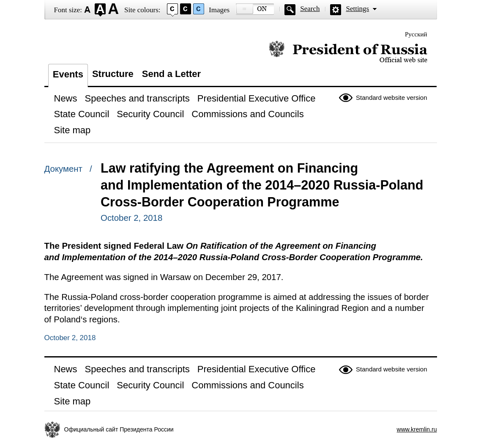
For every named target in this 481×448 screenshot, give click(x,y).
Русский (416, 34)
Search (310, 9)
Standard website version (391, 98)
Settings (357, 9)
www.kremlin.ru (417, 429)
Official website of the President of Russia (348, 52)
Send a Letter (171, 74)
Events (68, 74)
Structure (113, 74)
